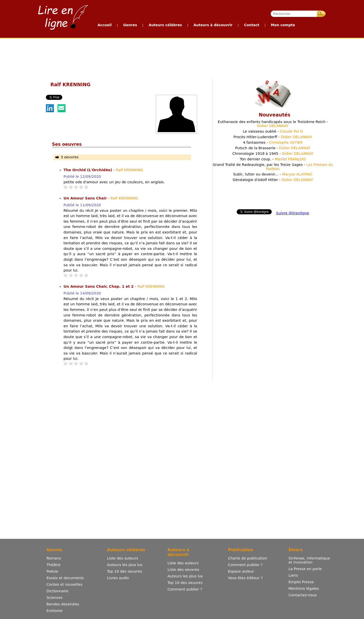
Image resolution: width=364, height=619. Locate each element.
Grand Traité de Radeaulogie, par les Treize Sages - (273, 167)
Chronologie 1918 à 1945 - (273, 154)
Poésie (52, 571)
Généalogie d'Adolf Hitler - (273, 180)
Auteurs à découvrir (213, 25)
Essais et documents (65, 578)
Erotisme (54, 611)
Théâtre (53, 565)
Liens (293, 575)
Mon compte (283, 25)
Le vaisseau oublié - (273, 131)
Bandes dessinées (63, 604)
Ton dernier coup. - (273, 159)
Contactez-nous (302, 595)
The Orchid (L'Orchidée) (88, 170)
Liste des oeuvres (183, 570)
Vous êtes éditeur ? (245, 578)
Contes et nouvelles (64, 584)
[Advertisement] (182, 57)
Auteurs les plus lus (125, 565)
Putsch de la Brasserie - (273, 148)
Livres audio (118, 578)
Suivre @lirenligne (293, 213)
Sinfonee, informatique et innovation (309, 560)
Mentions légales (304, 588)
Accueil (105, 25)
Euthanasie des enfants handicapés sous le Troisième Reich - (273, 124)
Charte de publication (247, 558)
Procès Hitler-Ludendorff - (273, 137)
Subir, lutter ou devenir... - (273, 174)
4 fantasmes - (273, 142)
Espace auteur (241, 571)
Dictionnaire (57, 591)
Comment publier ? (185, 589)
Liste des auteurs (123, 558)
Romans (54, 558)
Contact (252, 25)
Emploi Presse (301, 582)
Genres (130, 25)
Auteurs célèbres (165, 25)
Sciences (54, 598)
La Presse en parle (305, 569)
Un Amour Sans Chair (86, 198)
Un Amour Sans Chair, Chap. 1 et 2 (99, 286)
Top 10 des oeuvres (124, 571)
